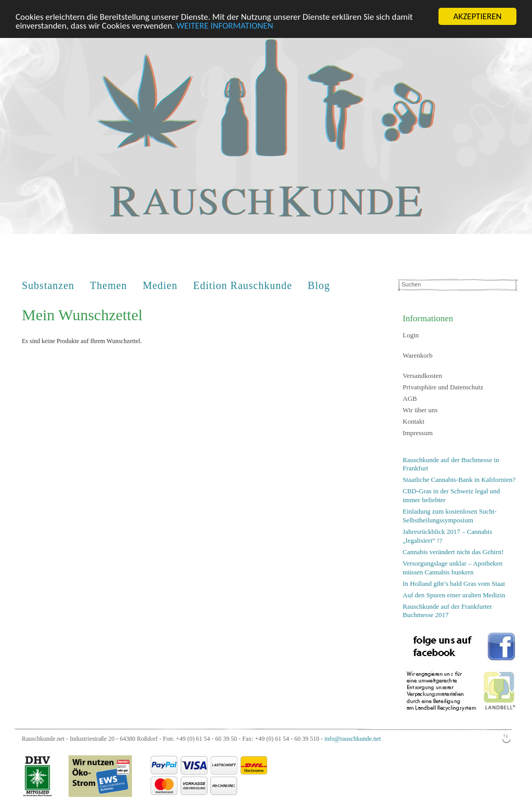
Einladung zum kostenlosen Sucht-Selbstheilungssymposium (450, 516)
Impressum (418, 433)
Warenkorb (417, 355)
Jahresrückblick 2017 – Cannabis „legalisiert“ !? (447, 536)
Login (411, 335)
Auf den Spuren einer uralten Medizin (454, 594)
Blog (319, 285)
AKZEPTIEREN (477, 16)
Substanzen (48, 285)
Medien (160, 285)
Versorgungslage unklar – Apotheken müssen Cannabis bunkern (453, 568)
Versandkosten (422, 376)
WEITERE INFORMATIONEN (225, 25)
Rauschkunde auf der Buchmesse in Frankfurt (451, 464)
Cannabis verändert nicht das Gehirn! (453, 552)
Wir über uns (420, 410)
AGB (410, 398)
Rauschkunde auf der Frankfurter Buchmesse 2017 (447, 610)
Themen (109, 285)
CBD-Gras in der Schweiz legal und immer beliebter (451, 495)
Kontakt (414, 421)
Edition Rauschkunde (243, 285)
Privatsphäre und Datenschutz (443, 387)
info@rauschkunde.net (353, 739)
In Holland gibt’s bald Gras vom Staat (454, 583)
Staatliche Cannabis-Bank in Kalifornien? (459, 480)
